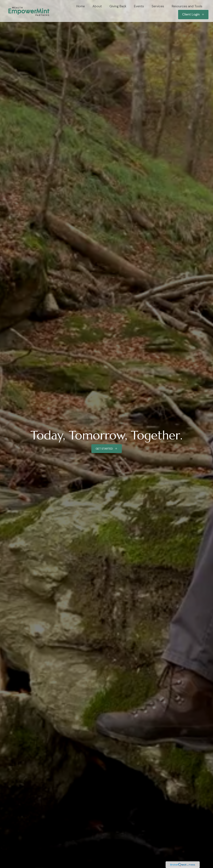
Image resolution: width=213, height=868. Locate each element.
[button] (81, 6)
